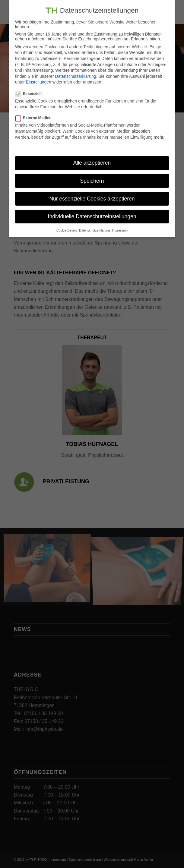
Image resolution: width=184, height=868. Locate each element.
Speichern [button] (92, 175)
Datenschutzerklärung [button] (94, 225)
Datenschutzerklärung (75, 71)
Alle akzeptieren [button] (92, 157)
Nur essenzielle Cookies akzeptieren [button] (92, 193)
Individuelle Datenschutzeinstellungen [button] (92, 211)
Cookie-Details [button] (67, 225)
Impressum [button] (120, 225)
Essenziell (31, 88)
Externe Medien (36, 112)
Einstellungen (39, 76)
